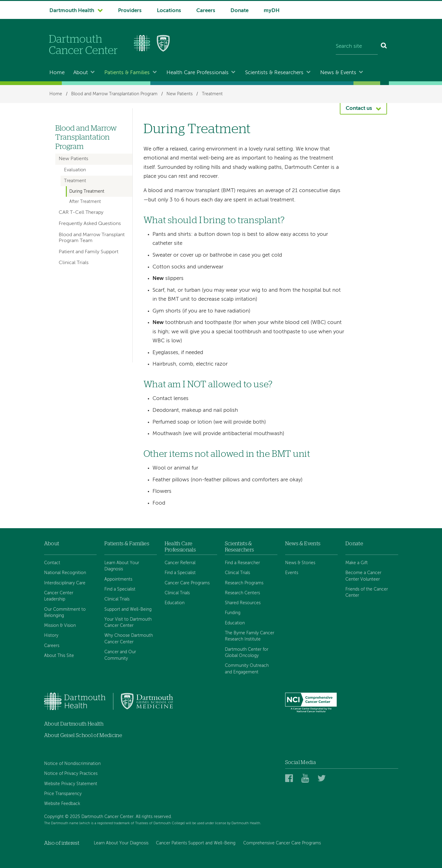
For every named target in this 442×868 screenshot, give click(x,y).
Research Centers (242, 593)
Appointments (118, 579)
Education (175, 603)
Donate (239, 11)
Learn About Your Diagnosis (122, 566)
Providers (130, 11)
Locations (169, 11)
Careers (206, 11)
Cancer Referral (180, 563)
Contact (52, 563)
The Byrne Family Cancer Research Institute (250, 636)
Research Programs (244, 583)
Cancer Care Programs (187, 583)
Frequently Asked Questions (90, 224)
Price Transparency (63, 794)
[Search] (384, 47)
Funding (233, 613)
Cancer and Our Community (120, 655)
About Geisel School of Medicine (83, 735)
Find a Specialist (120, 589)
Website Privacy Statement (71, 784)
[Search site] (357, 47)
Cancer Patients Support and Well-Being (196, 843)
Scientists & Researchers (274, 73)
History (51, 636)
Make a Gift (357, 563)
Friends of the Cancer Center (367, 592)
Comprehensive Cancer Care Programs (282, 843)
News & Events (338, 73)
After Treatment (85, 202)
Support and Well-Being (128, 609)
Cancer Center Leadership (59, 596)
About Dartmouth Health (74, 724)
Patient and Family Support (89, 252)
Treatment (212, 94)
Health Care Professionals (198, 73)
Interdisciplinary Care (65, 583)
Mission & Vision (60, 626)
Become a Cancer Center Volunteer (363, 576)
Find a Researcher (242, 563)
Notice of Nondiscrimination (72, 764)
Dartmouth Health (72, 11)
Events (292, 573)
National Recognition (65, 573)
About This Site (59, 656)
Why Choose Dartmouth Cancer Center (129, 639)
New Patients (180, 94)
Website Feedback (62, 804)
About (81, 73)
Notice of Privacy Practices (71, 774)
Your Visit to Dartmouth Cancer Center (128, 623)
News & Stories (300, 563)
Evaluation (75, 170)
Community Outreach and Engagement (247, 669)
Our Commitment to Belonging (65, 613)
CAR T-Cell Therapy (81, 213)
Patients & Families (127, 73)
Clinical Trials (74, 263)
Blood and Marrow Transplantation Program (114, 94)
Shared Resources (243, 603)
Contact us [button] (359, 108)
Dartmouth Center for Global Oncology (247, 653)
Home (57, 73)
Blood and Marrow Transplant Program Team (92, 238)
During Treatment (87, 191)
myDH (272, 11)
